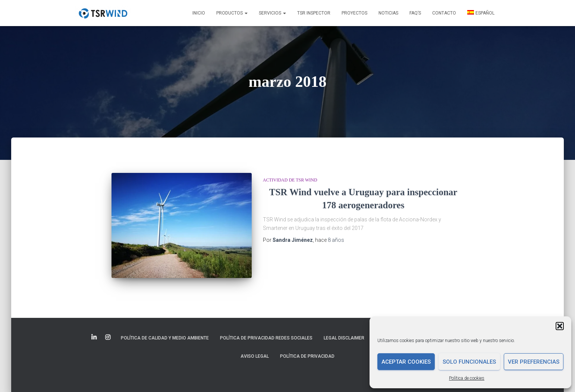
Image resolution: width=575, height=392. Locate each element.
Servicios (272, 13)
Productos (232, 13)
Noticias (388, 13)
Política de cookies (467, 378)
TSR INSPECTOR (314, 13)
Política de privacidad (307, 356)
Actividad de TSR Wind (290, 180)
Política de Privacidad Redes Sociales (266, 338)
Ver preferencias (534, 362)
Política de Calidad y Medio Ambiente (165, 338)
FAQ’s (415, 13)
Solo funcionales (469, 362)
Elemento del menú (95, 338)
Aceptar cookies (406, 362)
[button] (560, 326)
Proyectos (354, 13)
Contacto (444, 13)
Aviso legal (255, 356)
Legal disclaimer (344, 338)
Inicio (199, 13)
